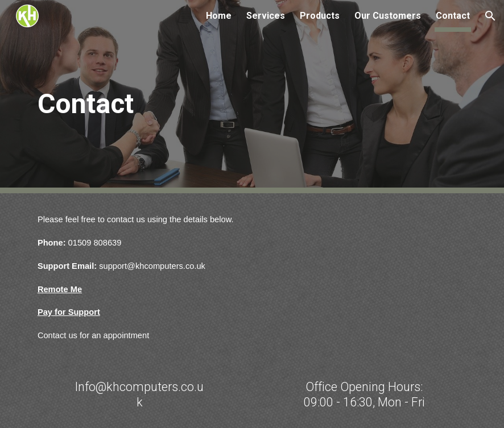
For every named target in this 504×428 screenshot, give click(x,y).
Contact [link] (453, 16)
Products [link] (320, 16)
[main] (121, 97)
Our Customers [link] (388, 16)
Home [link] (219, 16)
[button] (490, 16)
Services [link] (266, 16)
